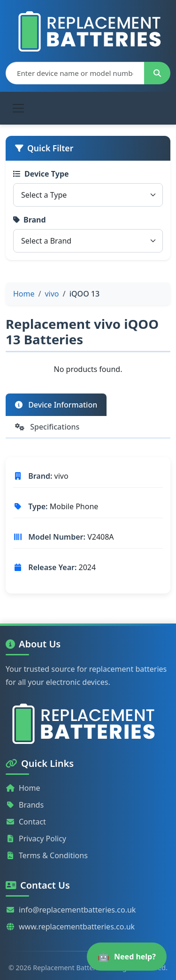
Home (23, 788)
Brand (30, 220)
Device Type (41, 174)
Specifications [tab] (47, 427)
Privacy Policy (36, 839)
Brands (25, 805)
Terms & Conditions (47, 855)
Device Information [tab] (56, 405)
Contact (26, 822)
